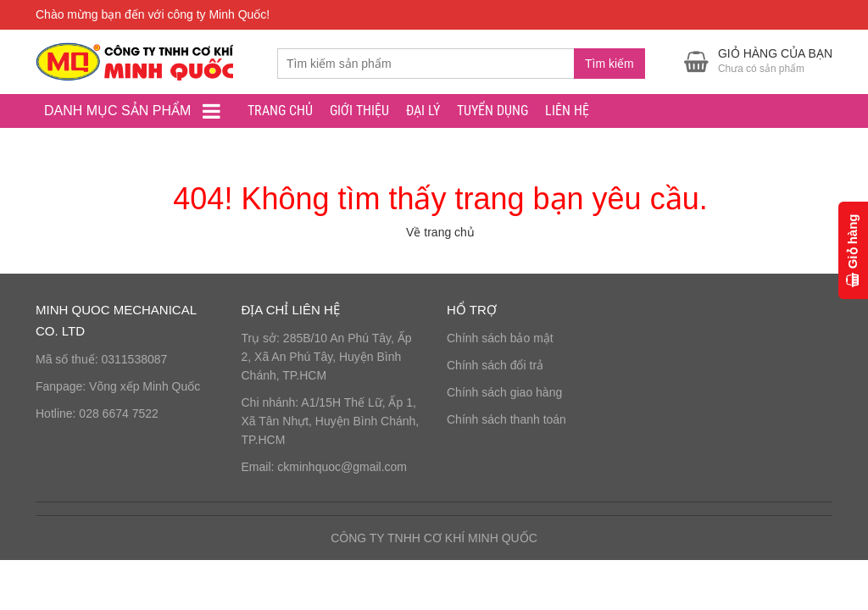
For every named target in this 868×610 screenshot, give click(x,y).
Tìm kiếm (609, 64)
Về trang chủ (440, 232)
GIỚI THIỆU (359, 111)
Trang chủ (280, 111)
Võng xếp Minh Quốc (145, 386)
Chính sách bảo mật (500, 338)
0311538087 (134, 359)
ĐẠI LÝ (423, 111)
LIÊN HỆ (567, 111)
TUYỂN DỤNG (492, 111)
